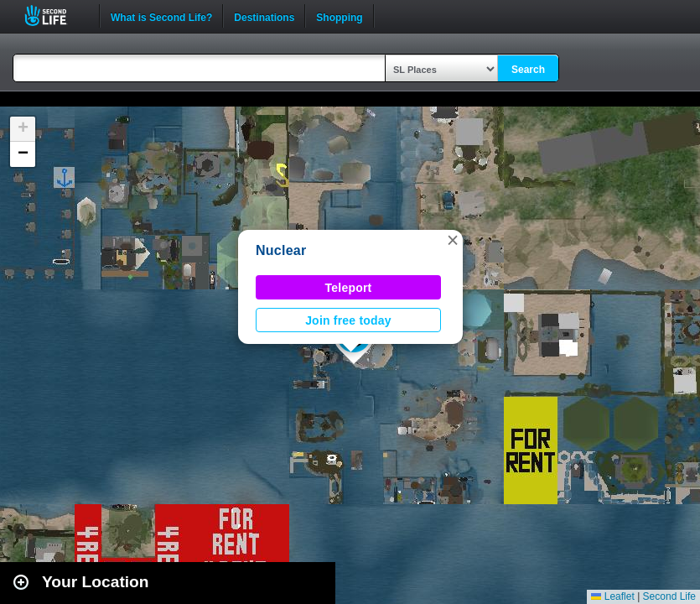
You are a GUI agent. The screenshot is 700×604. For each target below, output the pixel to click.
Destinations (264, 16)
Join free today (348, 320)
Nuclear (281, 250)
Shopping (339, 16)
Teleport (349, 288)
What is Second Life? (161, 16)
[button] (453, 240)
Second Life (55, 16)
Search (528, 70)
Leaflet (612, 596)
